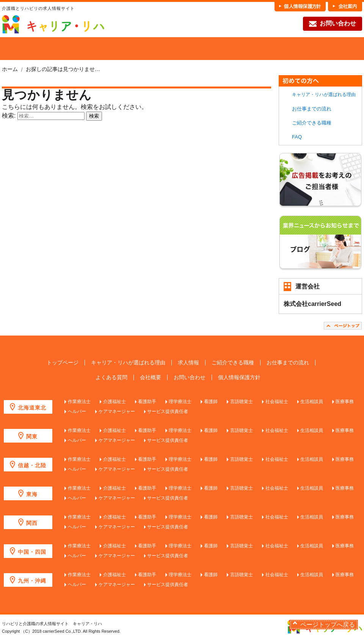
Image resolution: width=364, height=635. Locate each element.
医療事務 (345, 402)
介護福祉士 (115, 402)
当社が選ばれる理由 (54, 49)
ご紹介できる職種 (166, 49)
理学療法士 (180, 402)
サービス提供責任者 (168, 411)
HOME (14, 49)
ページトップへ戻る (328, 625)
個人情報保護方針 (239, 377)
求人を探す (110, 49)
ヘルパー (77, 411)
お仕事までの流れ (278, 49)
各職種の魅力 (222, 49)
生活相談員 (312, 402)
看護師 (211, 402)
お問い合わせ (333, 24)
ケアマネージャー (117, 411)
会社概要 (151, 377)
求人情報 (188, 363)
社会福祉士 (277, 402)
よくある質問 (111, 377)
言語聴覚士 (242, 402)
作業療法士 (79, 402)
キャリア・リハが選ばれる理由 (324, 95)
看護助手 (147, 402)
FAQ (334, 49)
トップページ (63, 363)
